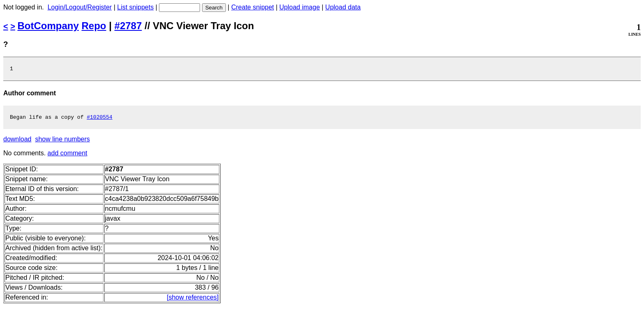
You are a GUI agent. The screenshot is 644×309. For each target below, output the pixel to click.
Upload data (343, 7)
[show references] (193, 300)
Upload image (300, 7)
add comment (68, 156)
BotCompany (48, 26)
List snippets (135, 7)
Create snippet (253, 7)
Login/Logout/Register (80, 7)
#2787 (128, 26)
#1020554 (99, 119)
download (17, 142)
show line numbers (62, 142)
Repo (94, 26)
